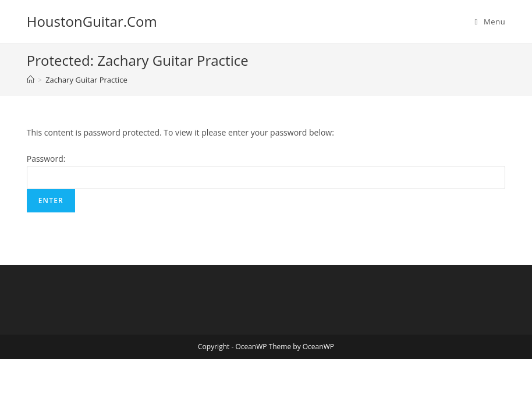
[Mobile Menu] (490, 22)
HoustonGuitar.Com (92, 21)
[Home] (31, 80)
